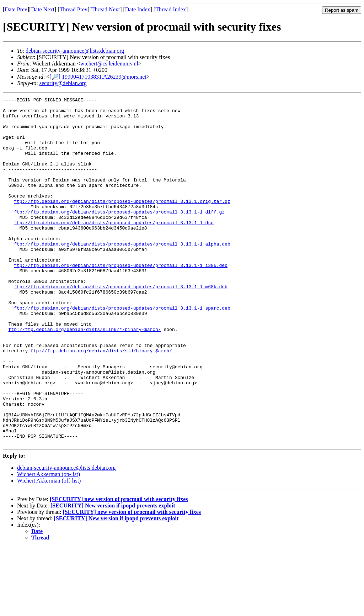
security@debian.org (63, 83)
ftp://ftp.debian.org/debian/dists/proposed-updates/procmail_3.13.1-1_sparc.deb (122, 351)
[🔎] (55, 77)
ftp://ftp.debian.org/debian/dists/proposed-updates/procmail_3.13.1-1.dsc (114, 248)
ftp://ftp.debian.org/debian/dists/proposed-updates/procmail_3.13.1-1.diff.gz (119, 235)
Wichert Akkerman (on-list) (49, 544)
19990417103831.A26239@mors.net (104, 77)
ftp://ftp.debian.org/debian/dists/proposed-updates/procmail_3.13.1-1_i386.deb (121, 299)
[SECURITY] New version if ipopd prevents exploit (113, 575)
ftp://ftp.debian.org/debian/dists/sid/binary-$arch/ (101, 402)
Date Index (138, 9)
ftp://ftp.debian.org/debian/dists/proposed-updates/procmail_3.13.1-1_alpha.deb (122, 274)
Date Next (43, 9)
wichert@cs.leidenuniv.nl (109, 64)
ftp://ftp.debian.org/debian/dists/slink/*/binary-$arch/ (85, 376)
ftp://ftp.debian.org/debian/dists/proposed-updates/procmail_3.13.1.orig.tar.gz (122, 222)
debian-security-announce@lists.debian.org (75, 51)
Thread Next (106, 9)
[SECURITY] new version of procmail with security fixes (119, 568)
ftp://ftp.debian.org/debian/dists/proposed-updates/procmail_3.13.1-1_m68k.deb (121, 325)
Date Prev (16, 9)
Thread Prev (73, 9)
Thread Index (171, 9)
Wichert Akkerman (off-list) (49, 550)
